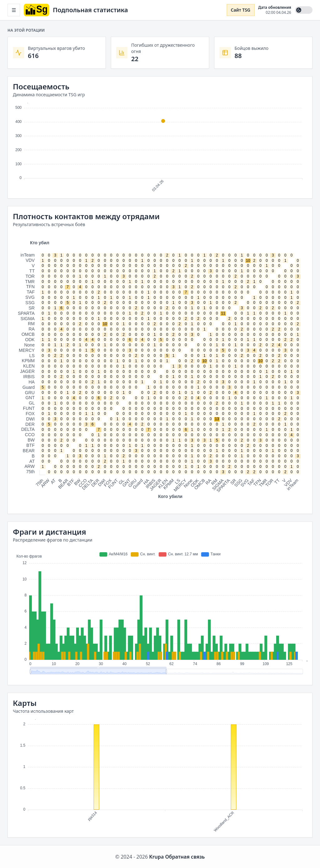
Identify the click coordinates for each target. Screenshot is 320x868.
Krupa (156, 857)
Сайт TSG (241, 10)
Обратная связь (185, 857)
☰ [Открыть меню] (14, 10)
